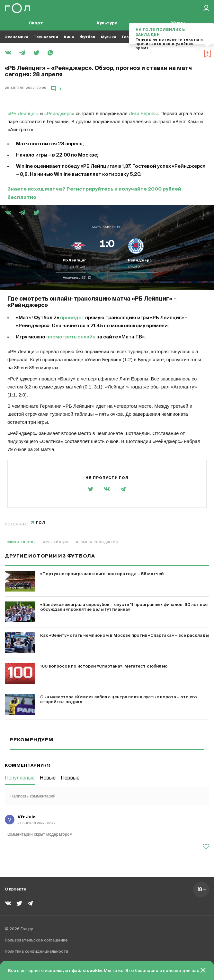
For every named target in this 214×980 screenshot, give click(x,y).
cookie (94, 971)
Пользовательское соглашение (36, 941)
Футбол (88, 37)
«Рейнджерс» (59, 113)
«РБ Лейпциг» (23, 113)
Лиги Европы (143, 113)
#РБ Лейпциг (56, 542)
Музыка (108, 37)
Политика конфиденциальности (36, 952)
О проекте (16, 890)
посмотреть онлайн (71, 337)
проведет (72, 318)
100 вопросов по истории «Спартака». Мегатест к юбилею (104, 666)
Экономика (16, 37)
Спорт (36, 23)
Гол (41, 523)
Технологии (46, 37)
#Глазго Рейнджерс (97, 542)
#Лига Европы (22, 542)
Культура (107, 23)
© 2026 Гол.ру (19, 929)
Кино (69, 37)
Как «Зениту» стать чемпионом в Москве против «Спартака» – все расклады (125, 636)
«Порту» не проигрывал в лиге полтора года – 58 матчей (102, 574)
